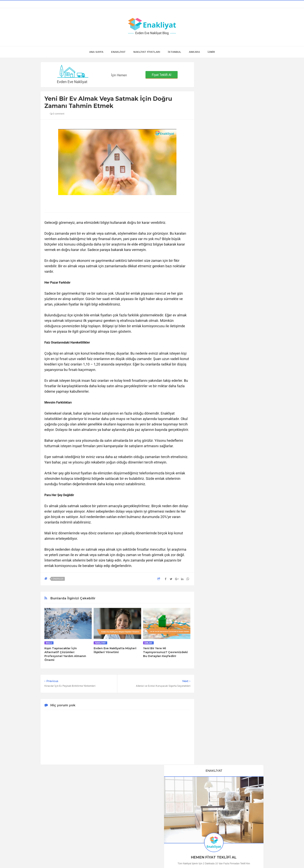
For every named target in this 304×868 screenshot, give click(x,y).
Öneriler (58, 579)
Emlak (148, 643)
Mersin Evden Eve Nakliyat (223, 625)
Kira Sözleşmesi (231, 555)
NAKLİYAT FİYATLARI (147, 52)
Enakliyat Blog (147, 858)
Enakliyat (189, 858)
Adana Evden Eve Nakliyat (223, 618)
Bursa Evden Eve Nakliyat (223, 605)
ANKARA (194, 52)
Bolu (49, 643)
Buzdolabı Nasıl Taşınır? (231, 352)
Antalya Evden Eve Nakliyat (224, 611)
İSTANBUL (174, 52)
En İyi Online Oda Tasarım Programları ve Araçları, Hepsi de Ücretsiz (231, 295)
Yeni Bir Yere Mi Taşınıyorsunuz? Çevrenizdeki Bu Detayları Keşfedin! (165, 652)
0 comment (57, 114)
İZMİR (211, 52)
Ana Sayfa (96, 52)
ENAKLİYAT (118, 52)
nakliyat (100, 643)
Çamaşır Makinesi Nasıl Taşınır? (231, 506)
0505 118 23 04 (212, 178)
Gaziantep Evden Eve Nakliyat (225, 632)
